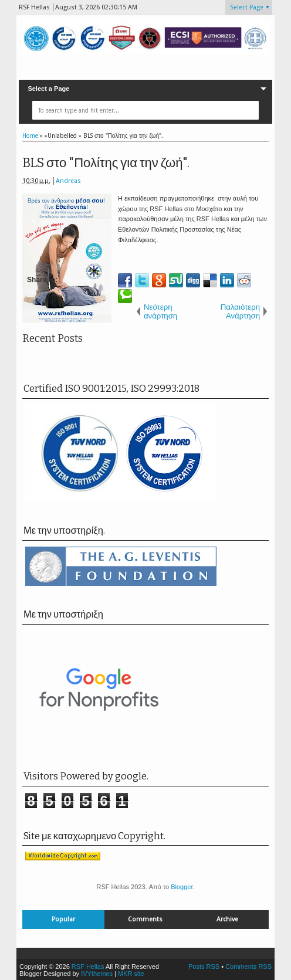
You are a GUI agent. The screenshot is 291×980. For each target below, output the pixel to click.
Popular (63, 919)
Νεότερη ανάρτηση (160, 311)
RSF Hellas (88, 967)
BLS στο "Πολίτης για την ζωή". (106, 163)
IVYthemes (97, 974)
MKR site (131, 974)
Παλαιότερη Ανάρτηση (240, 311)
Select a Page (48, 89)
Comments (145, 919)
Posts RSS (204, 967)
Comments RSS (248, 967)
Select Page (247, 7)
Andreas (68, 181)
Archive (227, 919)
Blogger (182, 887)
